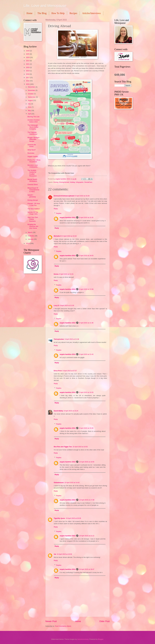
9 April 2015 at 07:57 (70, 371)
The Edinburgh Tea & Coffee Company (33, 127)
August (31, 100)
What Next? (32, 150)
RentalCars (88, 182)
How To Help (58, 13)
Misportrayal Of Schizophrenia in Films (33, 190)
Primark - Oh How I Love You (34, 204)
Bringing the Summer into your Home (33, 226)
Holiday (72, 182)
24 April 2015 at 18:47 (87, 569)
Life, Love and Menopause (45, 6)
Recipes (73, 13)
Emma (56, 274)
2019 (28, 71)
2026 (28, 51)
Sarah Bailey (58, 411)
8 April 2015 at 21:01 (66, 274)
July (29, 104)
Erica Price (58, 371)
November (32, 90)
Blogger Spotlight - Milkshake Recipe (34, 139)
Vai (55, 554)
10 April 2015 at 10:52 (80, 447)
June (30, 107)
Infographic (80, 182)
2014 (28, 243)
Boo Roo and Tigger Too (63, 447)
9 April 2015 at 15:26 (86, 428)
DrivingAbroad (64, 182)
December (32, 87)
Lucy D (56, 305)
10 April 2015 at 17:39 (87, 500)
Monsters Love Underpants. (33, 166)
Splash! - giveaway (32, 196)
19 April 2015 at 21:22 (87, 536)
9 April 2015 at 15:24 (71, 411)
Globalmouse (59, 483)
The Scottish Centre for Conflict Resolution (32, 173)
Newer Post (51, 621)
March (30, 232)
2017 (28, 78)
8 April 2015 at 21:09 (86, 289)
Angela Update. (33, 157)
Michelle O (58, 236)
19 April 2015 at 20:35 (73, 518)
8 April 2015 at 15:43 (69, 236)
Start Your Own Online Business (33, 219)
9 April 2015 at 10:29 (86, 392)
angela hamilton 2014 (68, 217)
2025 (28, 54)
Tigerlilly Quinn (59, 518)
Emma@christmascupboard (64, 196)
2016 (28, 81)
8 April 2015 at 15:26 (82, 196)
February (31, 236)
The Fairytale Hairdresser (32, 133)
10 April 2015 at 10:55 (87, 462)
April (30, 114)
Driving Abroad (33, 200)
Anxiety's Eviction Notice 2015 (34, 121)
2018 (28, 74)
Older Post (104, 621)
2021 (28, 64)
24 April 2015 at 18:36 (64, 554)
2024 (28, 57)
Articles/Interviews (91, 13)
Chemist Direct (33, 185)
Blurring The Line (33, 117)
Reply (56, 209)
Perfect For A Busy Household (34, 161)
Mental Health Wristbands (32, 180)
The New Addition (34, 209)
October (31, 94)
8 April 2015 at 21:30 (67, 305)
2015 (28, 84)
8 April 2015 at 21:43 (86, 354)
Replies (59, 213)
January (31, 239)
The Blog (42, 13)
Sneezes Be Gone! (32, 146)
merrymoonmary (83, 639)
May (30, 110)
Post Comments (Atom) (63, 626)
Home (29, 13)
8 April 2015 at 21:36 (86, 323)
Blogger (101, 639)
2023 (28, 61)
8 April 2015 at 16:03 (86, 256)
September (32, 97)
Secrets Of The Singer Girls (33, 213)
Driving (56, 182)
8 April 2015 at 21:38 (72, 339)
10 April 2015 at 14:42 (72, 483)
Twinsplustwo (59, 339)
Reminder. (31, 153)
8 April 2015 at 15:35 (86, 217)
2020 (28, 67)
